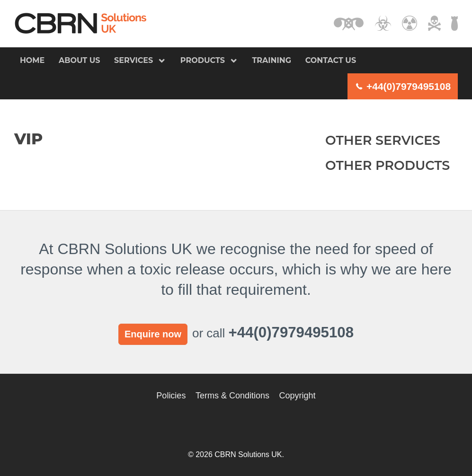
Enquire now (153, 334)
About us (80, 60)
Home (32, 60)
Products (203, 60)
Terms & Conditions (232, 396)
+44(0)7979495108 (409, 86)
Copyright (298, 396)
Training (272, 60)
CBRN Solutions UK (80, 23)
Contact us (331, 60)
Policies (171, 396)
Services (134, 60)
